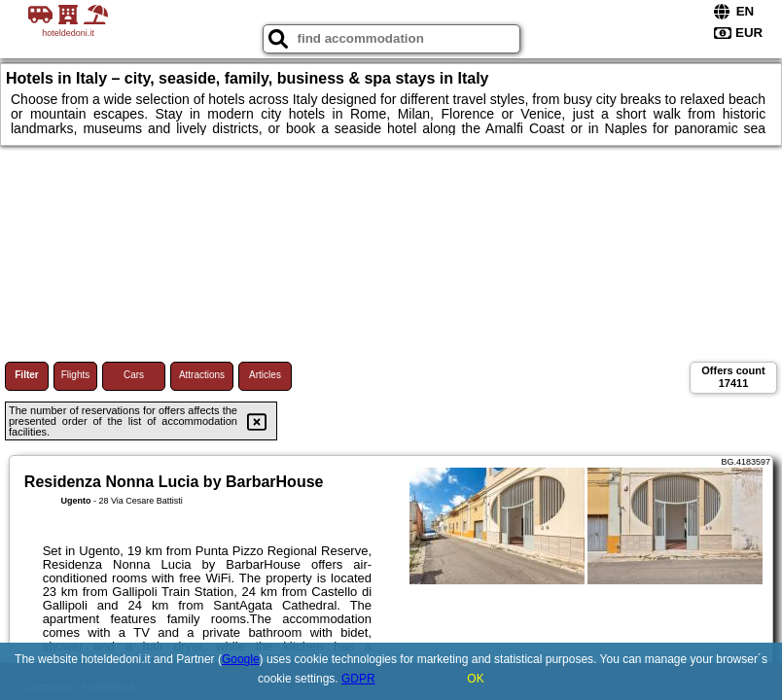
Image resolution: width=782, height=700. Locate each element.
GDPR (358, 679)
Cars (134, 375)
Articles (265, 375)
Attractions (202, 375)
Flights (75, 375)
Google (241, 659)
